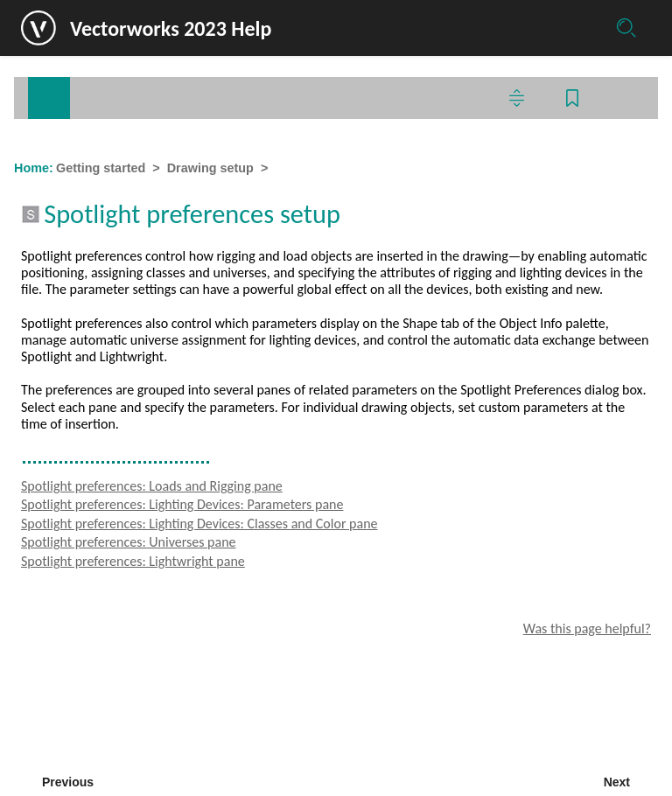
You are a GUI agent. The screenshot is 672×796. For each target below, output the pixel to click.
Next (617, 782)
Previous (68, 782)
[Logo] (38, 28)
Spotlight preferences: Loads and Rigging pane (152, 486)
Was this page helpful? (587, 628)
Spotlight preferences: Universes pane (129, 542)
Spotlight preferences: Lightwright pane (133, 561)
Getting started (101, 168)
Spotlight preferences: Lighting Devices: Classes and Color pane (199, 524)
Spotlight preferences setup (358, 168)
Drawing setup (210, 168)
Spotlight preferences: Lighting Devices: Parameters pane (182, 504)
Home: (34, 168)
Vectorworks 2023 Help (171, 28)
